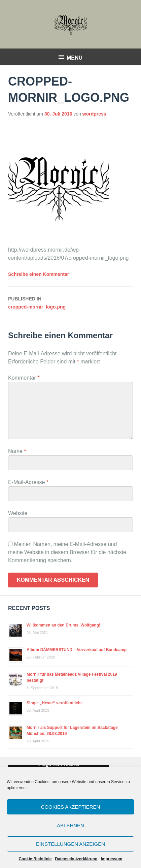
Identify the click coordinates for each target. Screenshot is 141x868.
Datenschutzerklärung (76, 859)
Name (17, 451)
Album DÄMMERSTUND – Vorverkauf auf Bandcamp (77, 650)
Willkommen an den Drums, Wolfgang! (63, 625)
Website (18, 513)
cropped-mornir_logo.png (70, 302)
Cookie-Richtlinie (35, 859)
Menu (75, 58)
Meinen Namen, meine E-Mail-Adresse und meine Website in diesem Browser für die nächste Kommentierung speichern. (67, 552)
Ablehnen (70, 825)
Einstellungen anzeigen (70, 844)
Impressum (112, 859)
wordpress (94, 114)
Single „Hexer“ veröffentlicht (54, 703)
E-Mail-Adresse (28, 482)
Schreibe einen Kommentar (39, 274)
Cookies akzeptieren (71, 807)
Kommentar (24, 378)
